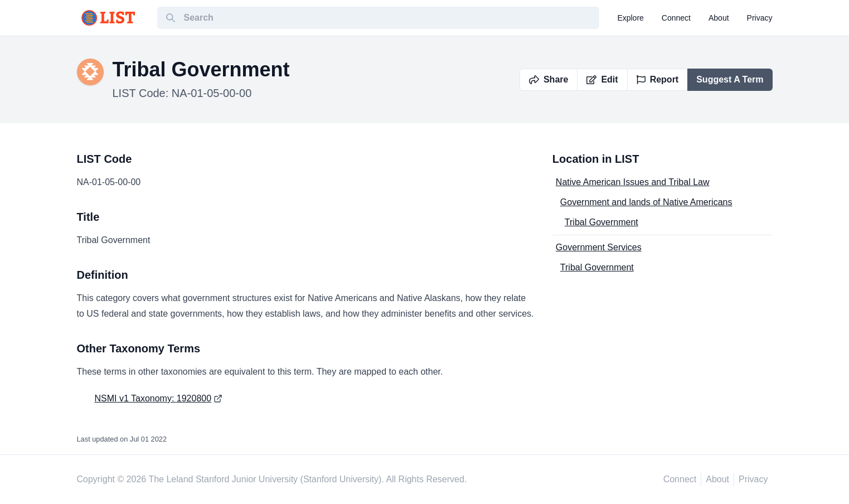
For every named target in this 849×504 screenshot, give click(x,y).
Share (549, 79)
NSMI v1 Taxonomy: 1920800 (153, 398)
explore (630, 18)
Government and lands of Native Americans (646, 202)
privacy (760, 18)
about (719, 18)
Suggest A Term (730, 79)
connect (676, 18)
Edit (602, 79)
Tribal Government (601, 222)
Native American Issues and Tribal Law (633, 182)
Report (658, 79)
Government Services (599, 247)
